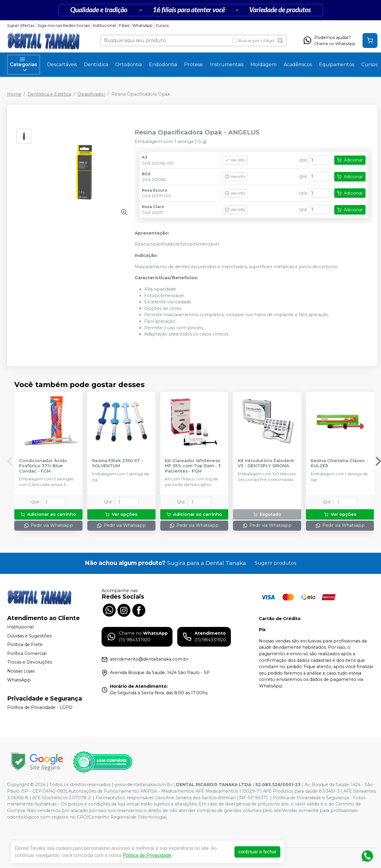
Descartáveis (62, 65)
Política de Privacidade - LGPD (40, 708)
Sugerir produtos (275, 563)
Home (14, 94)
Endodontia (163, 65)
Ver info (235, 160)
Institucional (104, 25)
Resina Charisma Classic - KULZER (339, 463)
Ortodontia (129, 65)
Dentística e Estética (49, 94)
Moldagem (263, 65)
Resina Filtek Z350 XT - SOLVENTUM (118, 463)
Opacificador (91, 94)
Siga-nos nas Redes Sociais (64, 25)
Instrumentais (227, 65)
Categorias (24, 65)
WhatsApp (142, 25)
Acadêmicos (298, 65)
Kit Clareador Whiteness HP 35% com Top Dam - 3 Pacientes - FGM (193, 466)
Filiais (124, 25)
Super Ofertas (21, 25)
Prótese (193, 65)
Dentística (96, 65)
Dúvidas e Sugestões (29, 636)
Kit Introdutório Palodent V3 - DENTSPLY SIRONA (266, 463)
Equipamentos (337, 65)
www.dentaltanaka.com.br (143, 785)
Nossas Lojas (21, 671)
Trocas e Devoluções (30, 662)
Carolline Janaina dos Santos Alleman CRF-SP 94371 (212, 798)
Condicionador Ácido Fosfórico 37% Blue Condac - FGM (43, 466)
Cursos (162, 25)
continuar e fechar (257, 852)
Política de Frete (25, 645)
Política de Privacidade (147, 855)
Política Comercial (27, 653)
